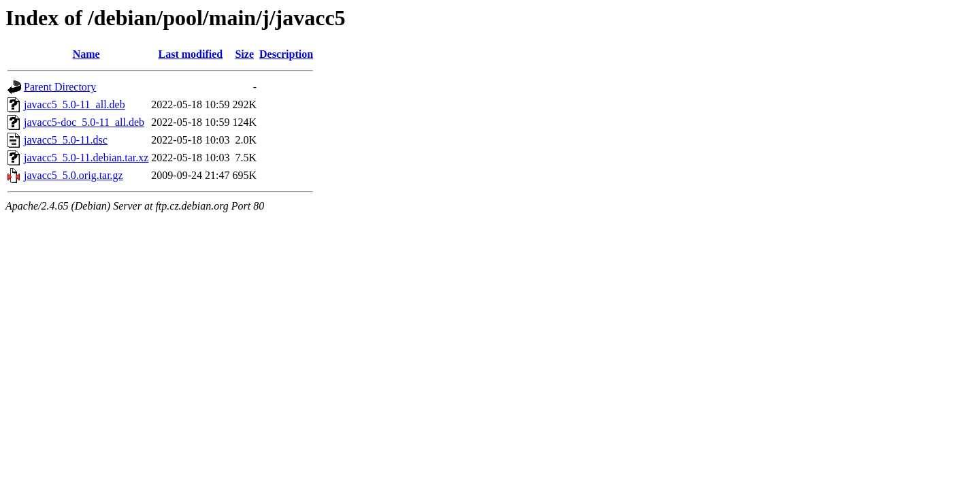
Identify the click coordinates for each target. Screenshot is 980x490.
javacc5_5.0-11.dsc (66, 140)
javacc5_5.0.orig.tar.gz (73, 175)
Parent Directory (60, 87)
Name (86, 54)
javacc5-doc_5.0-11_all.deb (84, 122)
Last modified (191, 54)
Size (244, 54)
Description (286, 54)
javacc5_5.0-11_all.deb (75, 104)
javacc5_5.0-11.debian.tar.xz (86, 158)
